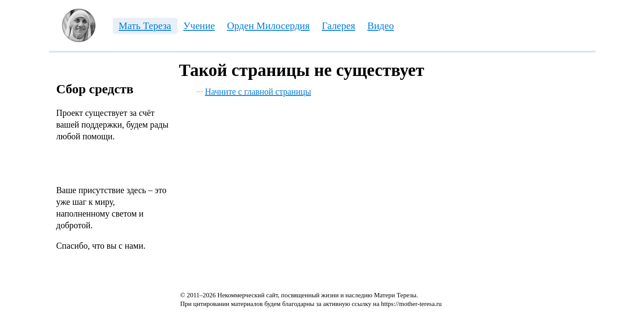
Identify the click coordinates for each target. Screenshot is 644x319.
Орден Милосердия (268, 26)
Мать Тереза (145, 26)
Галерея (338, 26)
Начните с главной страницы (258, 92)
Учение (199, 26)
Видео (381, 26)
